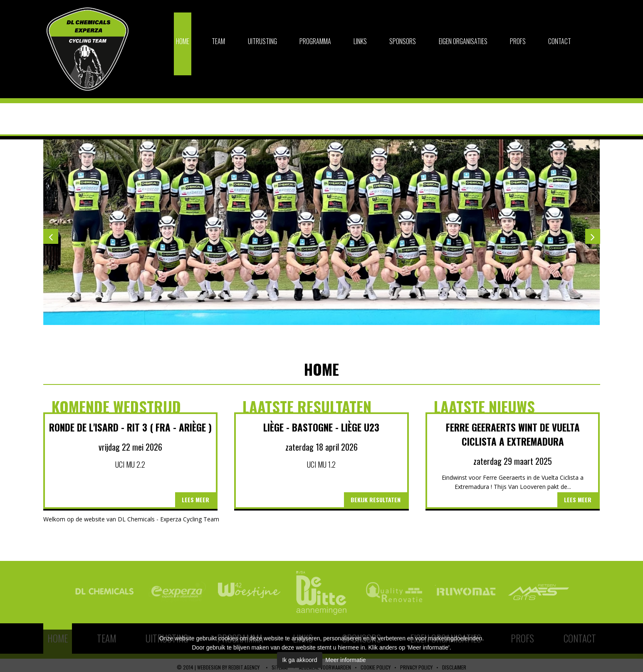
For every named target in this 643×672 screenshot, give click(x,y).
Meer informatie (345, 660)
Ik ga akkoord (299, 660)
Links (360, 41)
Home (183, 41)
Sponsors (403, 41)
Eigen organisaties (463, 41)
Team (218, 41)
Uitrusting (262, 41)
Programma (315, 41)
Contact (560, 41)
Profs (518, 41)
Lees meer (195, 500)
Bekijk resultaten (376, 500)
